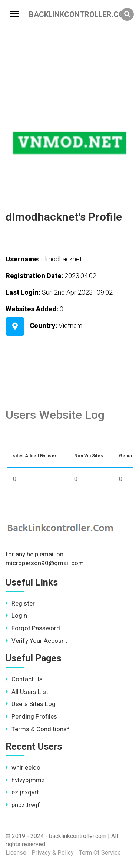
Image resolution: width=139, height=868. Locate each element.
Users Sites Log (31, 704)
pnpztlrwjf (23, 805)
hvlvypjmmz (25, 780)
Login (16, 616)
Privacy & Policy (53, 853)
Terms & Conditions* (38, 729)
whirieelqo (23, 767)
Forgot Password (33, 628)
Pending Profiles (31, 716)
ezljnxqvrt (22, 792)
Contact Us (24, 679)
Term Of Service (100, 853)
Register (20, 603)
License (16, 853)
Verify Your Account (36, 641)
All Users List (27, 692)
